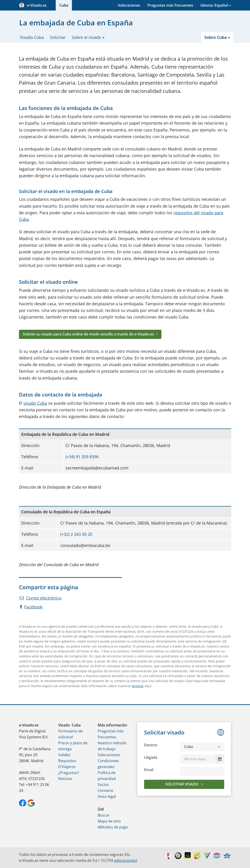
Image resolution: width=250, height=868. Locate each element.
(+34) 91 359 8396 (82, 457)
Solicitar (58, 37)
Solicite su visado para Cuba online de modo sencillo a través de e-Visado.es (88, 334)
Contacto (106, 790)
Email (149, 770)
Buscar (104, 815)
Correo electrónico (41, 598)
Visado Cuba (32, 37)
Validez (64, 755)
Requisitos (67, 761)
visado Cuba (35, 403)
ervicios (138, 686)
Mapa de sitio (109, 821)
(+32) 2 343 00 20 (76, 534)
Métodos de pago (113, 827)
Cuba (64, 5)
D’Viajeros (67, 767)
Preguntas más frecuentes (170, 5)
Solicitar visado (182, 784)
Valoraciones (129, 5)
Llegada (151, 757)
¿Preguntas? (69, 773)
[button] (202, 747)
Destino (151, 745)
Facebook (31, 607)
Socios (103, 785)
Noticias (65, 779)
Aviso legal (107, 796)
